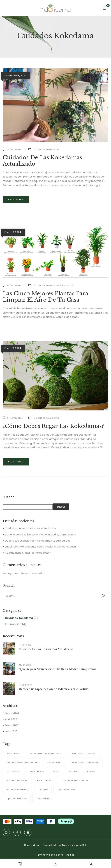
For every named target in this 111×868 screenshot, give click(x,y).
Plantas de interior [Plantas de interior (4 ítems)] (17, 780)
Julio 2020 (11, 731)
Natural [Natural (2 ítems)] (73, 772)
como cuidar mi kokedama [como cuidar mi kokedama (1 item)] (45, 754)
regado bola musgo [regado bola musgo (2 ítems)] (18, 789)
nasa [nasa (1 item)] (56, 772)
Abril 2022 (11, 719)
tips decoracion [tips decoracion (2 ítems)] (67, 789)
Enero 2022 (12, 725)
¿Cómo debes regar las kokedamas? (28, 553)
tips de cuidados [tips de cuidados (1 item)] (17, 798)
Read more (16, 199)
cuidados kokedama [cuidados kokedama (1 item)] (83, 754)
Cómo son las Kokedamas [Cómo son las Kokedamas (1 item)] (22, 763)
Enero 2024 (12, 713)
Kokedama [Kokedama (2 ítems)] (13, 772)
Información (13, 624)
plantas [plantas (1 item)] (91, 772)
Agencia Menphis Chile (74, 845)
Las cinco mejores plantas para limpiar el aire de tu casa (40, 547)
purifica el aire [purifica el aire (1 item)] (45, 780)
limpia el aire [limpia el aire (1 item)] (36, 772)
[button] (105, 8)
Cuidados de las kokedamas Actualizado (30, 528)
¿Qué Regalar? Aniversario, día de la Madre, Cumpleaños (40, 535)
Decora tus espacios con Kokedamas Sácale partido (38, 541)
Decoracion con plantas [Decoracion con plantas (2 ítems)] (85, 763)
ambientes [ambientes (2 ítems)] (13, 754)
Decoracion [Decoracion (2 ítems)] (54, 763)
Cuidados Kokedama (19, 618)
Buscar (8, 497)
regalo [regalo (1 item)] (44, 789)
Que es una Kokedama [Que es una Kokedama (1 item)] (76, 780)
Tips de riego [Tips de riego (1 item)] (44, 798)
